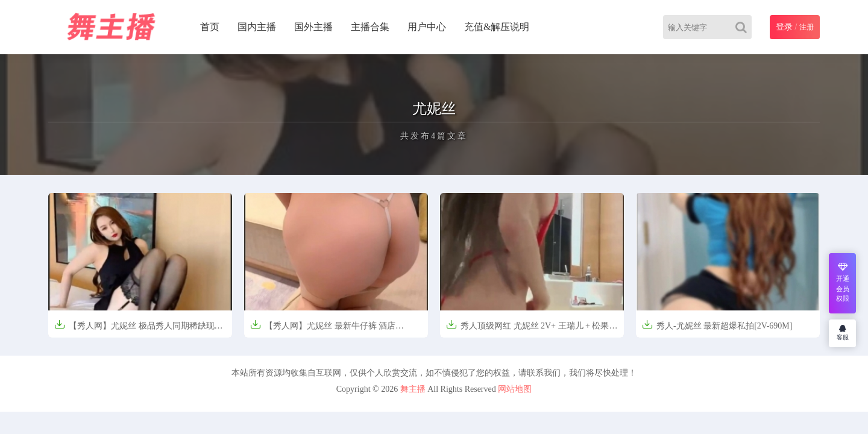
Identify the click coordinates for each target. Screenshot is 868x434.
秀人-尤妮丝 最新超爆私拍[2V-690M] (717, 325)
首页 (210, 27)
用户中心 (427, 27)
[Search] (744, 27)
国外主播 (313, 27)
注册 (807, 27)
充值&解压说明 (497, 27)
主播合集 (370, 27)
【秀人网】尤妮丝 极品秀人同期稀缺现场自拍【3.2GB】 (139, 329)
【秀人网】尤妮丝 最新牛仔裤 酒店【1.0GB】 (323, 329)
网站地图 (515, 389)
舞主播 (413, 389)
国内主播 (257, 27)
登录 (784, 27)
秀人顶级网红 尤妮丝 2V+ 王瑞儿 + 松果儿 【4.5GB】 (532, 329)
